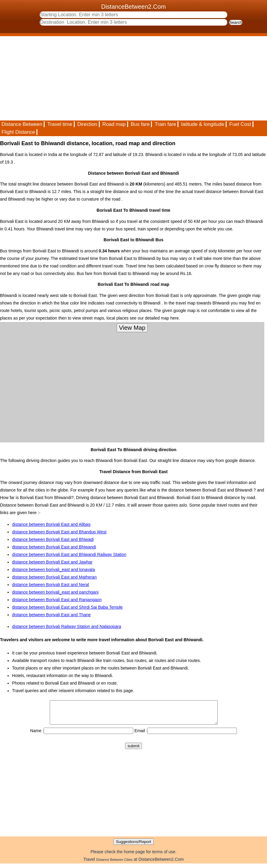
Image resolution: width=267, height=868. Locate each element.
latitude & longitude (203, 124)
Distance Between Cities (114, 864)
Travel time (60, 124)
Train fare (165, 124)
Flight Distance (18, 132)
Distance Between (22, 124)
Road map (114, 124)
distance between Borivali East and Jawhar (52, 562)
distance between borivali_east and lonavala (53, 570)
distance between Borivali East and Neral (50, 585)
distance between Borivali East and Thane (51, 615)
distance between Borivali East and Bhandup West (59, 532)
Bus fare (140, 124)
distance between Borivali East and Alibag (51, 524)
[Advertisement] (133, 78)
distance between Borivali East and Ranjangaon (57, 600)
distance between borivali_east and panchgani (55, 592)
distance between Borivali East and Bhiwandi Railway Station (69, 554)
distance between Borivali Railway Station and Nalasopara (67, 626)
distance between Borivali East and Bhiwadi (53, 539)
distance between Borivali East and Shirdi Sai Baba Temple (67, 607)
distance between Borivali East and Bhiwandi (54, 547)
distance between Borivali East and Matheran (54, 577)
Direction (87, 124)
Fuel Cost (240, 124)
